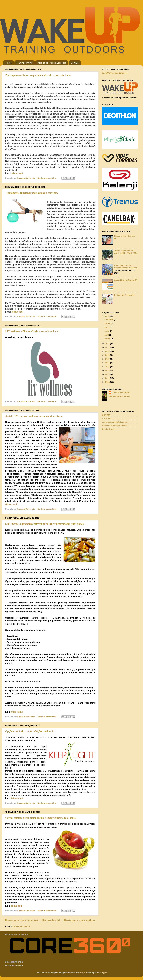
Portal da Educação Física (114, 426)
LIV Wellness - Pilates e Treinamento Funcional (32, 331)
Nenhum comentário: (48, 178)
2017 (108, 359)
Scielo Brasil (108, 429)
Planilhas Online (25, 63)
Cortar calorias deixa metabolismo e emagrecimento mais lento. (41, 818)
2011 (108, 382)
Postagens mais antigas (80, 920)
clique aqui (17, 173)
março (108, 339)
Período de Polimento (124, 295)
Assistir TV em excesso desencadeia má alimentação (34, 416)
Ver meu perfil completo (120, 396)
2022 (108, 344)
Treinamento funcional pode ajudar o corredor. (32, 193)
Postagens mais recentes (22, 920)
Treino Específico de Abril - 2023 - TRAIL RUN (126, 252)
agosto (108, 323)
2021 (108, 347)
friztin (82, 973)
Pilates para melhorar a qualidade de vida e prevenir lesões (38, 75)
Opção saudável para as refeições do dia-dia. (30, 731)
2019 (108, 355)
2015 (108, 367)
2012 (108, 378)
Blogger (103, 973)
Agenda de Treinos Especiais (52, 63)
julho (107, 327)
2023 (108, 316)
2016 (108, 363)
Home (9, 63)
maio (107, 331)
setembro (109, 319)
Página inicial (51, 920)
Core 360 (106, 419)
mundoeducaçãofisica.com (115, 422)
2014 (108, 370)
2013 (108, 374)
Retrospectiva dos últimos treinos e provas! (126, 267)
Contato (75, 63)
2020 (108, 351)
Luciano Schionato (121, 392)
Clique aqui (18, 312)
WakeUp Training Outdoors (115, 73)
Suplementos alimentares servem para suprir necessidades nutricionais (45, 524)
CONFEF (106, 415)
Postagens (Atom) (22, 926)
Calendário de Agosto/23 (126, 280)
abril (107, 335)
